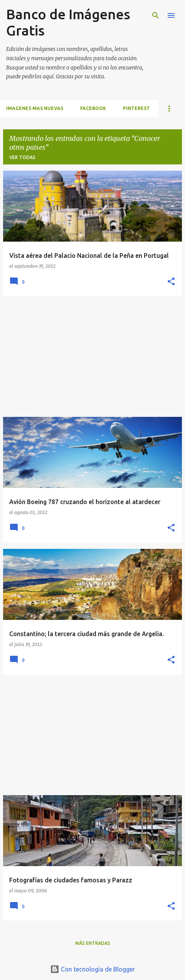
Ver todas (22, 157)
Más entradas (93, 943)
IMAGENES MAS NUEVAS (35, 108)
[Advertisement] (92, 357)
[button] (171, 282)
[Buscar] (156, 15)
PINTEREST (136, 108)
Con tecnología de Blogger (92, 969)
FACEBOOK (93, 108)
